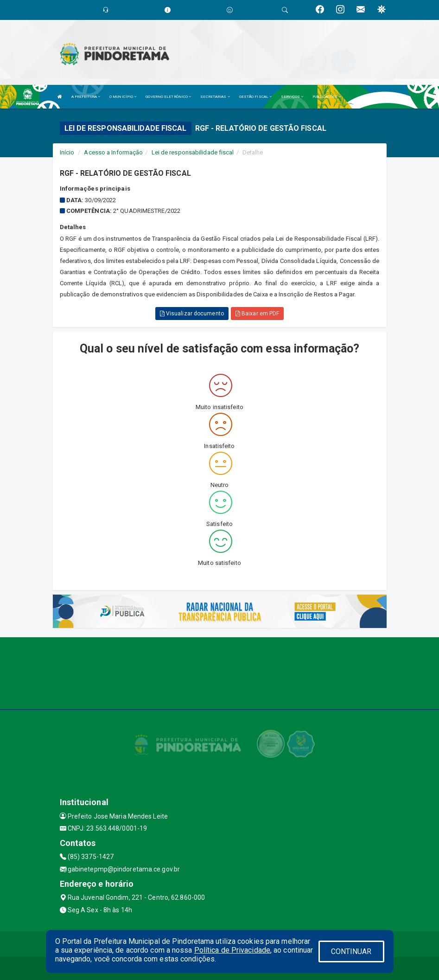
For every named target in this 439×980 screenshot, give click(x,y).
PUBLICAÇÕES (327, 97)
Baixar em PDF (258, 314)
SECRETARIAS (215, 97)
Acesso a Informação (113, 152)
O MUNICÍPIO (123, 97)
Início (67, 152)
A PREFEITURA (86, 97)
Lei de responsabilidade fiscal (193, 152)
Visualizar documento (192, 314)
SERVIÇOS (292, 97)
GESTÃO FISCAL (256, 97)
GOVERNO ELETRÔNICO (168, 97)
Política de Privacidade (232, 950)
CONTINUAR (351, 951)
